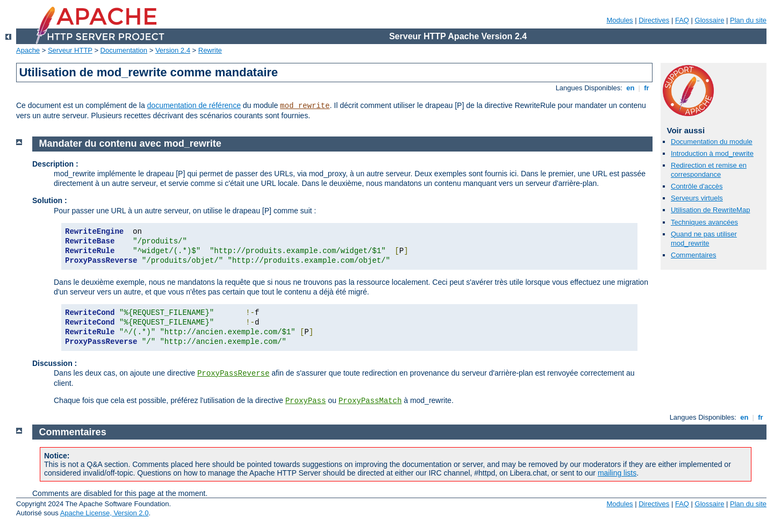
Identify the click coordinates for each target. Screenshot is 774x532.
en (630, 88)
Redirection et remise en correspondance (709, 170)
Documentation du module (712, 142)
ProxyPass (306, 401)
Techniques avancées (704, 222)
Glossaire (710, 20)
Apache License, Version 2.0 (105, 513)
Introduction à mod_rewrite (712, 153)
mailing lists (617, 473)
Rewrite (210, 50)
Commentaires (694, 255)
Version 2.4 (173, 50)
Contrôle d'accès (697, 186)
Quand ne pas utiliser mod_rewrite (704, 239)
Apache (28, 50)
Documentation (124, 50)
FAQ (682, 20)
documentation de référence (194, 105)
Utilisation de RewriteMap (710, 210)
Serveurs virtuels (697, 198)
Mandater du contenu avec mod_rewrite (130, 143)
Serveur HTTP (70, 50)
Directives (654, 20)
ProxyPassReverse (233, 373)
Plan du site (748, 20)
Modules (619, 20)
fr (647, 88)
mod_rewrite (305, 106)
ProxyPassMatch (370, 401)
